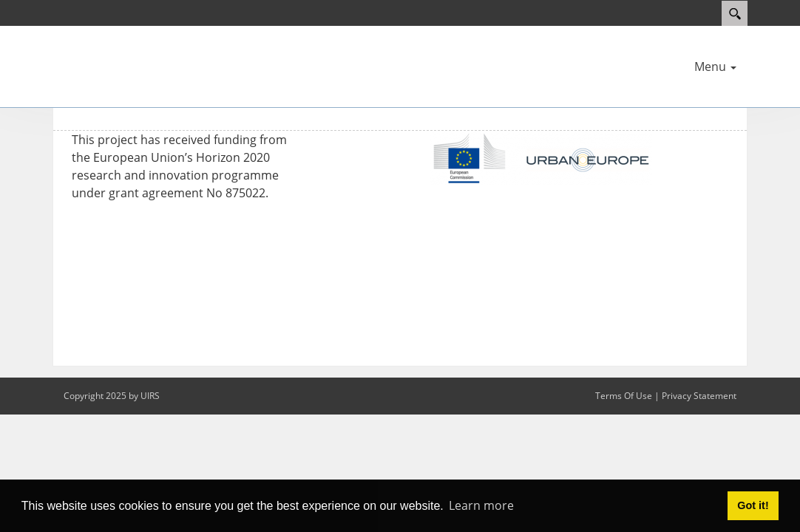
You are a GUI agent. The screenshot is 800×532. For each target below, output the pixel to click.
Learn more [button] (481, 505)
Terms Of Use (624, 396)
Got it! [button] (753, 505)
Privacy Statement (699, 396)
